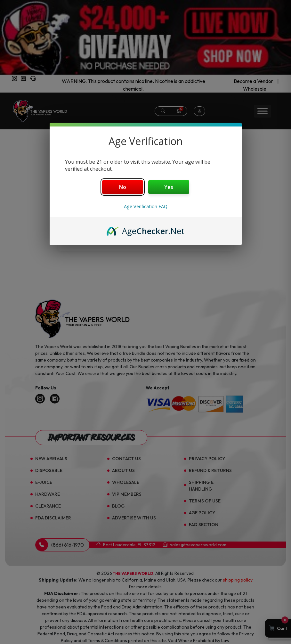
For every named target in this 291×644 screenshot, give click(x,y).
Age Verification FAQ (146, 206)
